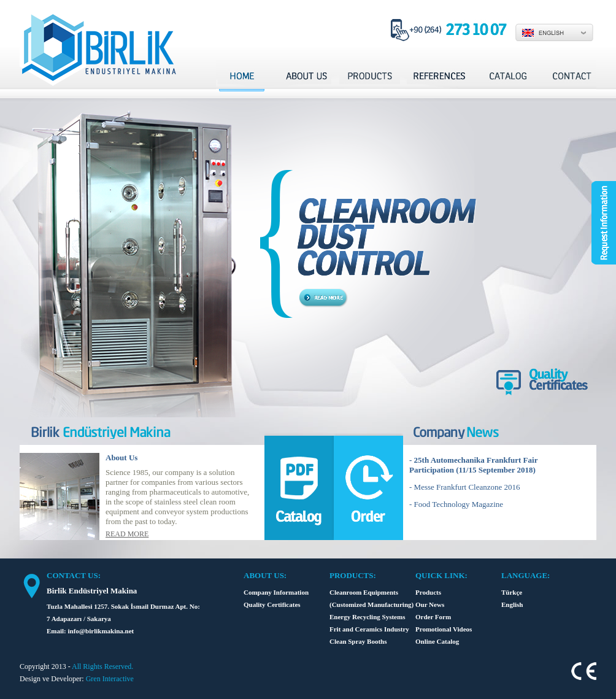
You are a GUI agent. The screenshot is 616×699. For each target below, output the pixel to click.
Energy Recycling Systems (367, 617)
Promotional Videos (444, 629)
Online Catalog (437, 641)
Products (428, 592)
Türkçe (512, 592)
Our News (430, 604)
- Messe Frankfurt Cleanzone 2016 (465, 487)
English (512, 604)
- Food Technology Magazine (456, 504)
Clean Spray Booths (358, 641)
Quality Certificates (272, 604)
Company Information (276, 592)
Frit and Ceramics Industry (369, 629)
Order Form (433, 617)
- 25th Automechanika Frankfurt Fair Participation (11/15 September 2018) (473, 465)
